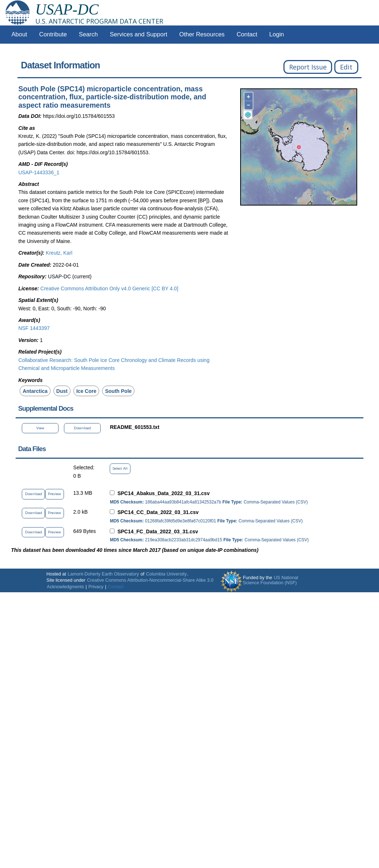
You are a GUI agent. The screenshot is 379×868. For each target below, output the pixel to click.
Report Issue (308, 67)
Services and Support (138, 34)
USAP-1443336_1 (39, 172)
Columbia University (166, 574)
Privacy (96, 587)
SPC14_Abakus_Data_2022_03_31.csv (164, 493)
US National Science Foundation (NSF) (270, 580)
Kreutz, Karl (59, 253)
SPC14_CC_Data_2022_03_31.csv (158, 512)
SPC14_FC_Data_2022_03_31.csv (158, 531)
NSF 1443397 (34, 328)
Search (88, 34)
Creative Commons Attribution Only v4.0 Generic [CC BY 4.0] (109, 288)
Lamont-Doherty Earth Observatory (103, 574)
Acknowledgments (65, 587)
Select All (120, 468)
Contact (247, 34)
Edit (346, 67)
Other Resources (202, 34)
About (19, 34)
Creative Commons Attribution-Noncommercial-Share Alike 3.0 (150, 580)
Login (277, 34)
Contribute (53, 34)
